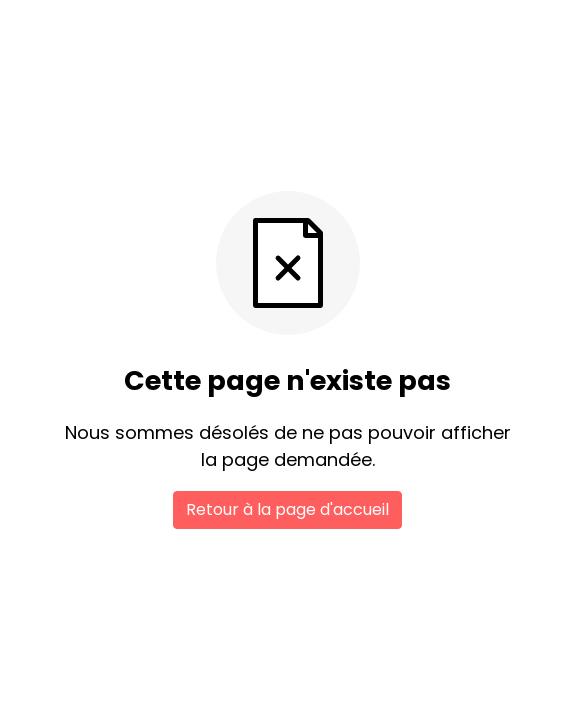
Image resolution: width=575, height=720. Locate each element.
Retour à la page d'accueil (287, 509)
